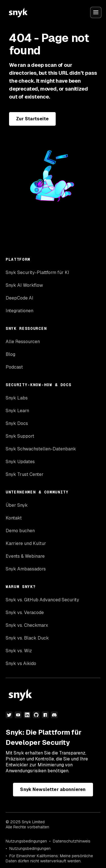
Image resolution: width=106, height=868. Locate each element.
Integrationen (20, 311)
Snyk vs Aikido (21, 663)
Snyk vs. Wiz (19, 651)
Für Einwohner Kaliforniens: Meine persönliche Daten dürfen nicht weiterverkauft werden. (49, 858)
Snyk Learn (17, 411)
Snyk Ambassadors (26, 569)
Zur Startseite (32, 119)
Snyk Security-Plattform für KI (37, 272)
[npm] (45, 715)
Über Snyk (17, 505)
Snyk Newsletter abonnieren (53, 789)
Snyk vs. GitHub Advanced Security (42, 600)
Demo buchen (20, 531)
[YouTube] (18, 715)
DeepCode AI (20, 298)
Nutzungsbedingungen (26, 841)
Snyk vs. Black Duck (27, 638)
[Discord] (54, 715)
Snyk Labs (17, 398)
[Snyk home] (18, 12)
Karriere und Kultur (26, 543)
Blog (10, 354)
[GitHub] (36, 715)
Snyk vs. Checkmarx (27, 625)
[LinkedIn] (27, 715)
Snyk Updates (20, 462)
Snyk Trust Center (25, 474)
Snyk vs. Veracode (25, 612)
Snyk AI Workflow (24, 285)
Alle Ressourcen (23, 342)
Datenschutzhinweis (72, 841)
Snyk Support (20, 436)
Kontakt (14, 518)
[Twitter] (9, 715)
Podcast (14, 367)
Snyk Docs (17, 423)
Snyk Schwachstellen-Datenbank (41, 449)
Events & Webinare (25, 556)
